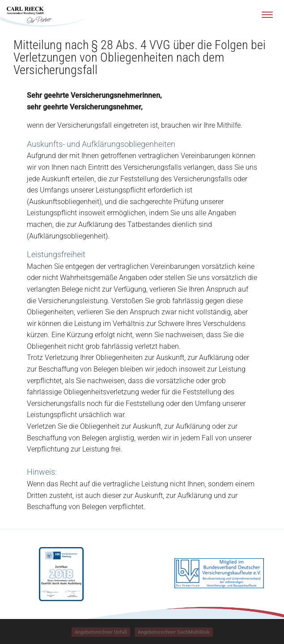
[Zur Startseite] (29, 15)
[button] (101, 632)
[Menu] (267, 15)
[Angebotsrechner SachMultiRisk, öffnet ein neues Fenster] (174, 632)
